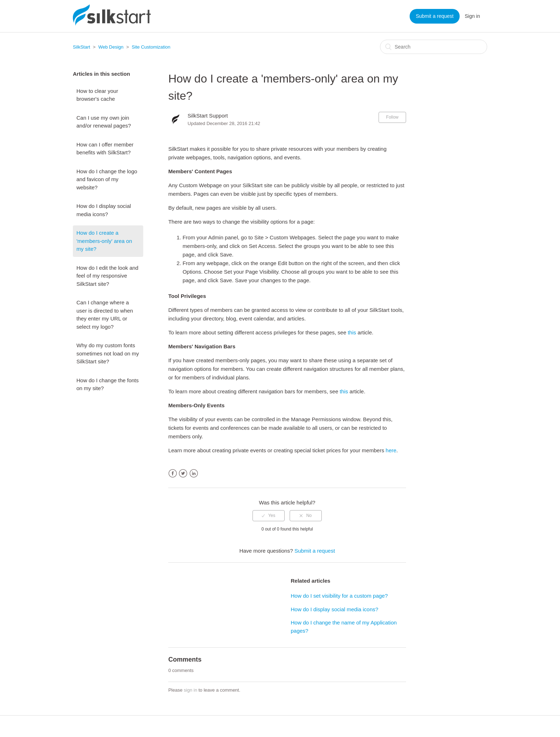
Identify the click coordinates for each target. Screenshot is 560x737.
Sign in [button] (472, 16)
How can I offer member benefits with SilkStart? (105, 149)
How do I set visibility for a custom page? (339, 596)
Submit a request (435, 16)
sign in (191, 690)
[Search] (434, 47)
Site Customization (151, 47)
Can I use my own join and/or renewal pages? (104, 122)
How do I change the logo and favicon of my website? (107, 179)
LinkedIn (194, 474)
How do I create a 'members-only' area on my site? (104, 241)
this (352, 332)
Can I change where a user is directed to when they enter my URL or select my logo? (105, 315)
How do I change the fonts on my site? (107, 384)
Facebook (173, 474)
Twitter (183, 474)
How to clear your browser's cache (97, 95)
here (391, 450)
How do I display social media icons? (104, 210)
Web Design (111, 47)
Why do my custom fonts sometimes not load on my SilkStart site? (108, 353)
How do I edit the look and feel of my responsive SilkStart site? (107, 276)
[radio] (269, 516)
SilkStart (81, 47)
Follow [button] (392, 117)
